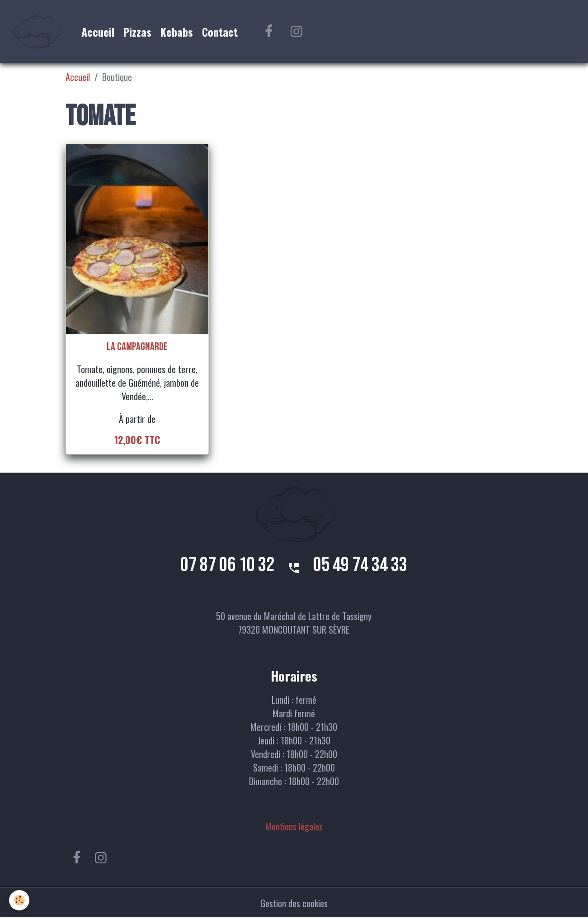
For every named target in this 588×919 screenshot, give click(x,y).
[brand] (38, 32)
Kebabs (177, 32)
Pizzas (137, 32)
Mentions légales (294, 826)
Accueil (98, 32)
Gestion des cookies (294, 903)
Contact (220, 32)
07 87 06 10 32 (227, 565)
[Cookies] (19, 900)
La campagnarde (137, 347)
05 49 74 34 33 (360, 565)
